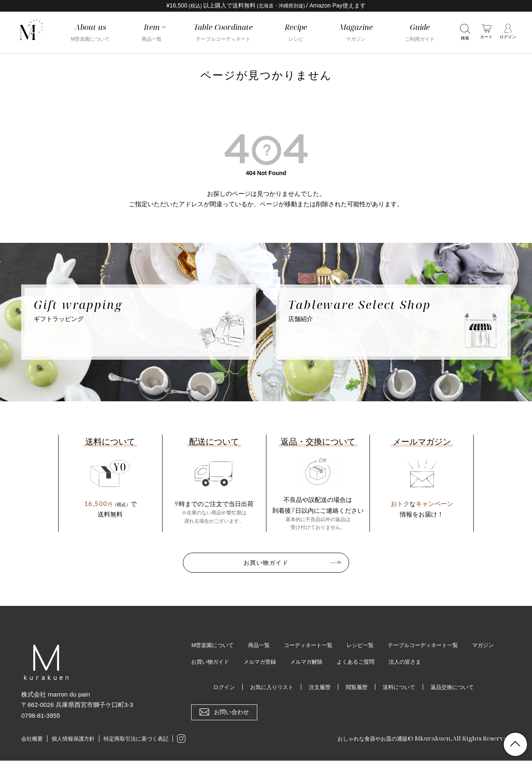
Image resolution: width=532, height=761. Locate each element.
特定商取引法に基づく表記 (136, 740)
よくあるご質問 (402, 662)
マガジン (203, 662)
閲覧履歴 (357, 687)
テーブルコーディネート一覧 (436, 645)
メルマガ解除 (350, 662)
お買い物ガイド (266, 562)
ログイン (218, 687)
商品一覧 (263, 645)
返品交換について (458, 687)
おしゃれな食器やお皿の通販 (367, 739)
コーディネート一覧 (315, 645)
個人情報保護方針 (73, 740)
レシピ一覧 (370, 645)
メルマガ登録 (301, 662)
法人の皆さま (454, 662)
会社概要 (32, 740)
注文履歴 (318, 687)
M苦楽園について (214, 645)
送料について (401, 687)
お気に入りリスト (268, 687)
